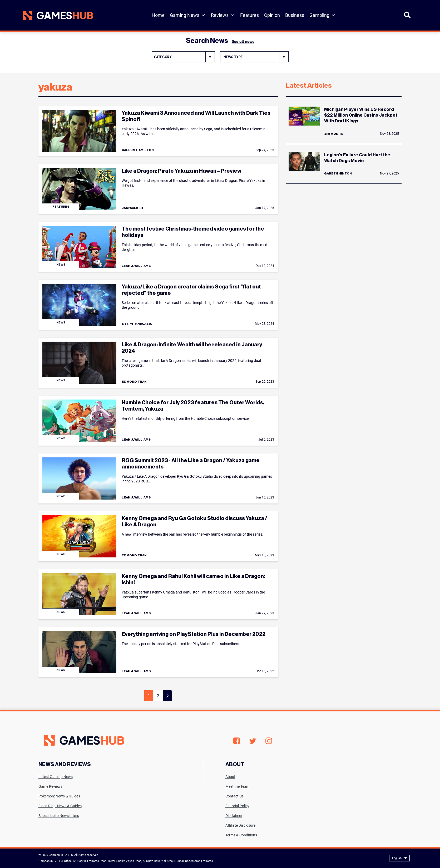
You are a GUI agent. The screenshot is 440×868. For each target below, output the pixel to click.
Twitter (253, 741)
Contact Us (234, 796)
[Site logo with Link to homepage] (58, 15)
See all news (243, 42)
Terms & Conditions (241, 835)
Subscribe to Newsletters (59, 816)
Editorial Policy (237, 806)
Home (158, 15)
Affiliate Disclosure (240, 825)
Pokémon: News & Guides (59, 796)
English (397, 858)
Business (295, 15)
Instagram (269, 741)
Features (249, 15)
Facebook (237, 741)
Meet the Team (237, 786)
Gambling (323, 15)
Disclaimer (234, 816)
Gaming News (188, 15)
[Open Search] (407, 17)
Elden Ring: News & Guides (60, 806)
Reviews (223, 15)
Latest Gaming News (56, 777)
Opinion (272, 15)
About (230, 777)
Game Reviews (50, 786)
